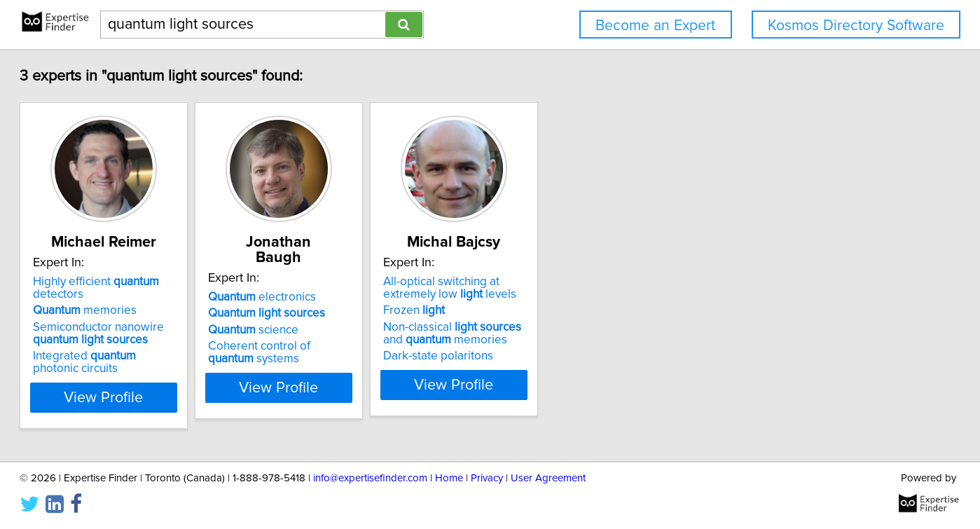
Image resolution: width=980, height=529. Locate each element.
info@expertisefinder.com (370, 478)
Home (449, 478)
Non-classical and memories (584, 334)
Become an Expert (655, 26)
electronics (347, 282)
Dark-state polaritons (559, 356)
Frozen (534, 310)
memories (135, 310)
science (339, 315)
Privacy (487, 478)
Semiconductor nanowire (149, 334)
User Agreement (548, 478)
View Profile (171, 397)
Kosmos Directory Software (856, 26)
